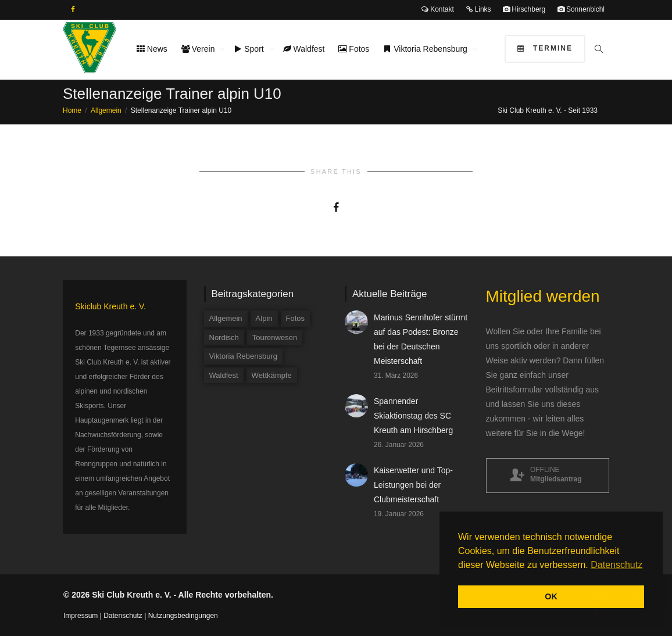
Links (478, 9)
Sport (250, 49)
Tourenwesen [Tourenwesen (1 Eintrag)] (275, 337)
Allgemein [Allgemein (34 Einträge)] (226, 318)
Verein (199, 49)
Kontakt (438, 9)
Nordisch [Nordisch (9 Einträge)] (224, 337)
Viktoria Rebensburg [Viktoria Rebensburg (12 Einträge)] (244, 356)
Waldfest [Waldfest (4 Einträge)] (224, 375)
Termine (545, 48)
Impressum (81, 616)
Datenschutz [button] (616, 565)
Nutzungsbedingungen (183, 616)
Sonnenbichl (581, 9)
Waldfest (304, 49)
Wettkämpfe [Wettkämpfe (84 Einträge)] (272, 375)
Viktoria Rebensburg (426, 49)
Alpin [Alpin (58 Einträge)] (264, 318)
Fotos (354, 49)
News (152, 49)
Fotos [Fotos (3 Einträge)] (296, 318)
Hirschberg (524, 9)
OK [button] (551, 596)
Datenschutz (123, 616)
